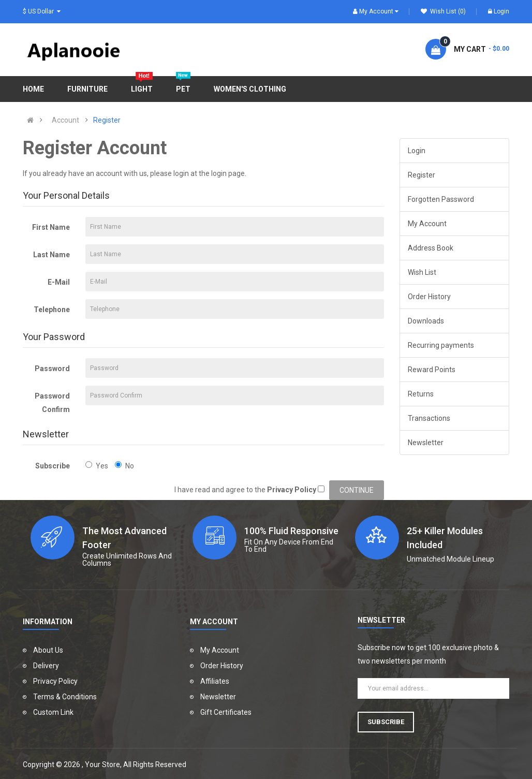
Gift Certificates (226, 712)
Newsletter (426, 443)
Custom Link (53, 712)
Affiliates (215, 681)
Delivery (46, 666)
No (124, 466)
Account (65, 120)
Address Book (431, 248)
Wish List (422, 272)
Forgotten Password (441, 199)
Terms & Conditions (65, 697)
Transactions (429, 418)
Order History (429, 297)
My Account (427, 224)
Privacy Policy (55, 681)
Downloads (426, 321)
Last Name (51, 255)
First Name (51, 227)
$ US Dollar (42, 11)
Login (499, 11)
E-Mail (59, 282)
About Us (48, 650)
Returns (421, 394)
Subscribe (53, 466)
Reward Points (432, 370)
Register (107, 120)
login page (228, 173)
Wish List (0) (443, 11)
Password (52, 369)
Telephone (52, 310)
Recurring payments (441, 345)
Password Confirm (52, 403)
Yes (97, 466)
